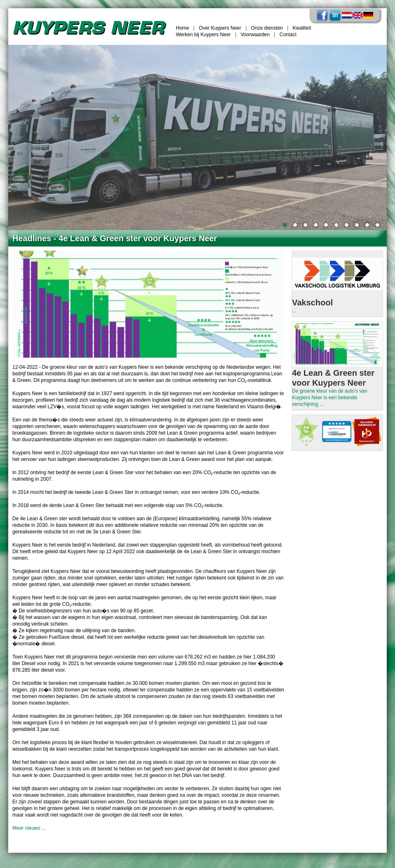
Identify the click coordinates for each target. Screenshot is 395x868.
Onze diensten (267, 28)
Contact (288, 35)
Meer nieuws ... (29, 828)
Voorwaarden (255, 35)
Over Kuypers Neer (220, 28)
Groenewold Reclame (343, 864)
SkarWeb (376, 864)
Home (182, 28)
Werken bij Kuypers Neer (203, 35)
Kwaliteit (302, 28)
